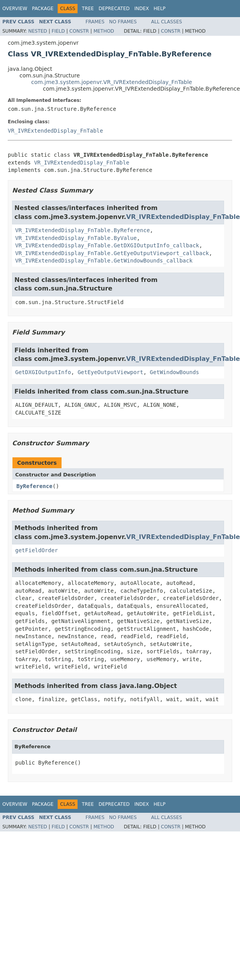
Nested (37, 31)
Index (142, 9)
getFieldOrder (37, 550)
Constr (79, 31)
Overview (15, 9)
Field (58, 31)
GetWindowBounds (175, 372)
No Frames (123, 22)
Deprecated (114, 9)
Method (104, 31)
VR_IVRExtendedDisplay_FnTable (55, 131)
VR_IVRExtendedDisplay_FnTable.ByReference (83, 230)
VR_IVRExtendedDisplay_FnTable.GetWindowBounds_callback (104, 261)
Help (160, 9)
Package (43, 9)
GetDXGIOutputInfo (43, 372)
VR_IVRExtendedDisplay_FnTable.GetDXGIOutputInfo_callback (107, 245)
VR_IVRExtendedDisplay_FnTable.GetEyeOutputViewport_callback (112, 253)
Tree (88, 9)
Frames (95, 22)
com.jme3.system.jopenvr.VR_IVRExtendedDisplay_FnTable (112, 82)
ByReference (34, 486)
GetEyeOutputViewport (110, 372)
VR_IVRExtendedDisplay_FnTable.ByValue (76, 238)
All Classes (167, 22)
